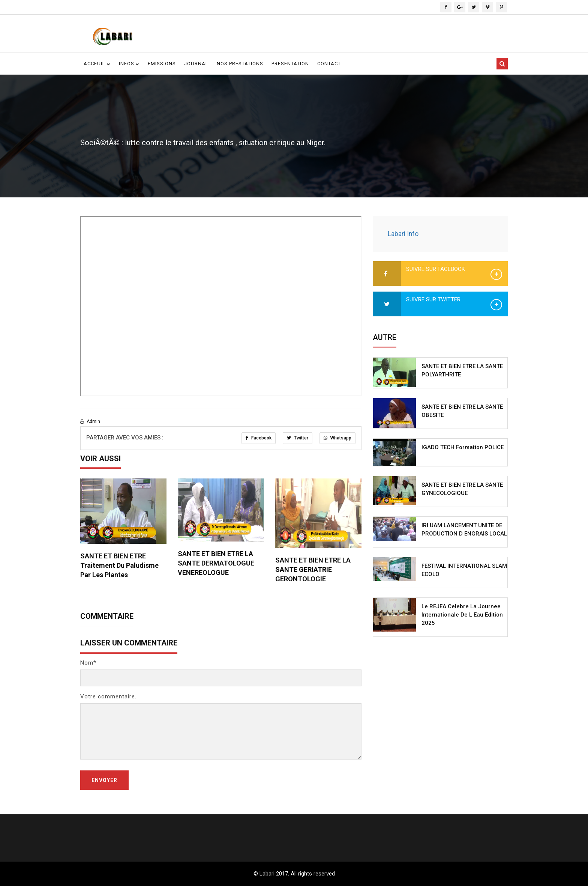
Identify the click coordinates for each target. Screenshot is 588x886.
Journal (196, 64)
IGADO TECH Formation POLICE (463, 447)
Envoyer (104, 780)
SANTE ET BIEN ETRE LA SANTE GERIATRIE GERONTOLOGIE (313, 569)
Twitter (298, 438)
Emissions (162, 64)
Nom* (88, 663)
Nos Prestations (240, 64)
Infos (129, 64)
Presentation (290, 64)
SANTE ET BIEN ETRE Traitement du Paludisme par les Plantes (119, 565)
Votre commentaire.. (109, 696)
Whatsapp (337, 438)
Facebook (259, 438)
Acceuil (97, 64)
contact (329, 64)
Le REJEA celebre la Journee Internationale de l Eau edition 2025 (462, 615)
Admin (90, 421)
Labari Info (403, 234)
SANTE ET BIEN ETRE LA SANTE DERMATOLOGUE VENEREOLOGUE (216, 563)
